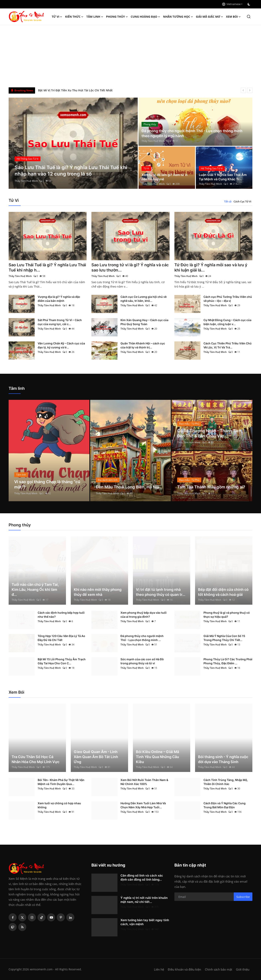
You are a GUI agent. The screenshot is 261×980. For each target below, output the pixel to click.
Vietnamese (231, 4)
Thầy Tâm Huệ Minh (26, 181)
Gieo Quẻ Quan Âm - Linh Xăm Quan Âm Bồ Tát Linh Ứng (96, 757)
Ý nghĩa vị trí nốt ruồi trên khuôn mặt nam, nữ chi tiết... (144, 900)
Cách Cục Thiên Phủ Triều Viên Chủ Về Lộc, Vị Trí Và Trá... (228, 345)
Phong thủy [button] (117, 17)
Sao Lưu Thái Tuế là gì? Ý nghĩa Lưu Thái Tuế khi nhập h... (47, 267)
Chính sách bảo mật (219, 969)
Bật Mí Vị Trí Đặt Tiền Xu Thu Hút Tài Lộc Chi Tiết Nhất (75, 90)
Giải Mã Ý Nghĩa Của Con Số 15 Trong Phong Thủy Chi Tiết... (224, 638)
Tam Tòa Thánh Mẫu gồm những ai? (211, 487)
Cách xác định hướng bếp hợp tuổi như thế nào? (61, 615)
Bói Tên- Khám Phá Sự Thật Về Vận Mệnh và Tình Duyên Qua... (61, 782)
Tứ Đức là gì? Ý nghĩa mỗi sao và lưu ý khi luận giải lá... (211, 267)
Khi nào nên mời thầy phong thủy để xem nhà (98, 592)
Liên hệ (159, 969)
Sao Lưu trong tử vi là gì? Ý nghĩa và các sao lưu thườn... (130, 267)
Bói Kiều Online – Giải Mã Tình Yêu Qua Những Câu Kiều (157, 757)
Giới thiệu (243, 969)
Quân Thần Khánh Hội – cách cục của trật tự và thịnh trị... (143, 345)
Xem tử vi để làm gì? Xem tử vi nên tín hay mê (164, 177)
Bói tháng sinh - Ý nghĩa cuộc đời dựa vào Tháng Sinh (223, 759)
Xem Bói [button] (233, 17)
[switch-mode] (249, 4)
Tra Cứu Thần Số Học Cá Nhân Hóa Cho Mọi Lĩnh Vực (35, 759)
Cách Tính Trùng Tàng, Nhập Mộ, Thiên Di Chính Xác (226, 782)
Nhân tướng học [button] (178, 17)
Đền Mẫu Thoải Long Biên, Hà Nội (127, 487)
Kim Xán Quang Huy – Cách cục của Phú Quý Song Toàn (144, 322)
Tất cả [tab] (228, 201)
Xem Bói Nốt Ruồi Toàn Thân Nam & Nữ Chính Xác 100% (144, 782)
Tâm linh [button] (95, 17)
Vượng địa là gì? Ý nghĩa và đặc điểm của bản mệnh (59, 299)
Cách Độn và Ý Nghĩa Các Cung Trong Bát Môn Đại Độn (225, 805)
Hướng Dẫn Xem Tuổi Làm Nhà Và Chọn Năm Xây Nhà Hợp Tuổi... (143, 805)
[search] (249, 17)
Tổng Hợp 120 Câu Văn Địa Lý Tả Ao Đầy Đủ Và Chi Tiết (61, 638)
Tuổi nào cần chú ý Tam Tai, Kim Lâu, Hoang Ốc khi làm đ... (35, 590)
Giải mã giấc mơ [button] (209, 17)
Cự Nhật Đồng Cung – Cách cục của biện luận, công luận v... (227, 322)
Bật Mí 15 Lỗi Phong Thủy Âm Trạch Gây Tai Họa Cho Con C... (62, 661)
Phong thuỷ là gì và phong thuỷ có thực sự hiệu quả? (227, 615)
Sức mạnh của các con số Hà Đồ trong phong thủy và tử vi (142, 661)
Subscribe (243, 897)
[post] (73, 143)
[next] (250, 90)
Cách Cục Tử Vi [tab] (242, 201)
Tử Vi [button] (57, 17)
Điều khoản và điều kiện (184, 969)
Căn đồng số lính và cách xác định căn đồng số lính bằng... (142, 877)
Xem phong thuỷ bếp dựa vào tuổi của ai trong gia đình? (144, 615)
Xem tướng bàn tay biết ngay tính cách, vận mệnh (145, 922)
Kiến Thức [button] (74, 17)
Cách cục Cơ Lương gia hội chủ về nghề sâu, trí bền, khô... (144, 299)
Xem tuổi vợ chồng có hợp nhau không (59, 805)
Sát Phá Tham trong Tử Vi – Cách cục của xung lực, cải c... (60, 322)
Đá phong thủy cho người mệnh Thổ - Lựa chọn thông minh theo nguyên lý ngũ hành (192, 133)
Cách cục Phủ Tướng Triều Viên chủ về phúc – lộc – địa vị (228, 299)
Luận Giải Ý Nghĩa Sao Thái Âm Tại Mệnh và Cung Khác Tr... (223, 177)
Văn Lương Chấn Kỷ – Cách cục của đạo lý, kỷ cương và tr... (61, 345)
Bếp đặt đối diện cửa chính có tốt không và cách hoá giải (223, 592)
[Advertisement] (130, 55)
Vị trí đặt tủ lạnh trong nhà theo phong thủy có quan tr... (161, 592)
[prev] (243, 90)
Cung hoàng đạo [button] (146, 17)
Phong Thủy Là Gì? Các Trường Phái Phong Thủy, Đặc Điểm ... (228, 661)
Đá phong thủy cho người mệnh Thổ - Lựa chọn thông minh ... (142, 638)
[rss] (22, 927)
